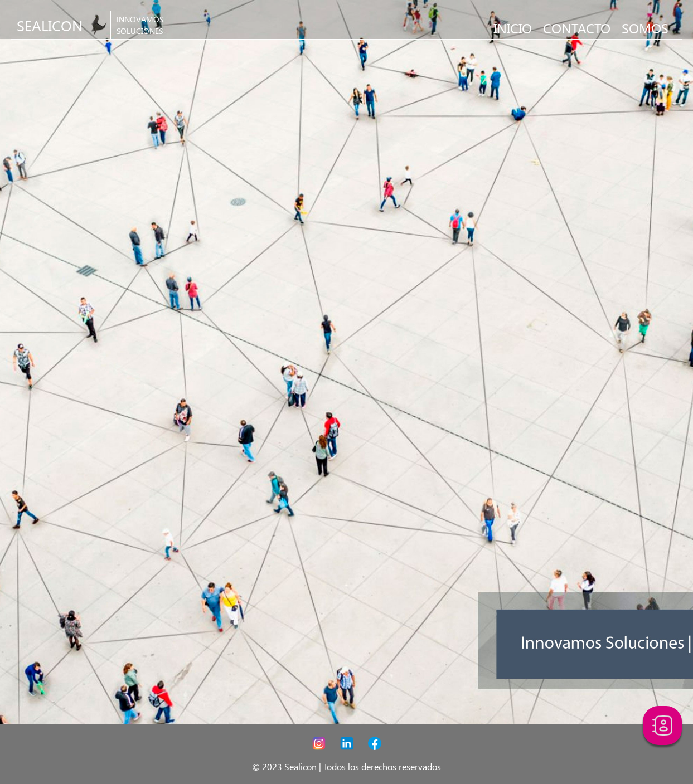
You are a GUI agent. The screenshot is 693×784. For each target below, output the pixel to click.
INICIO (513, 28)
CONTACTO (577, 28)
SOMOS (645, 28)
